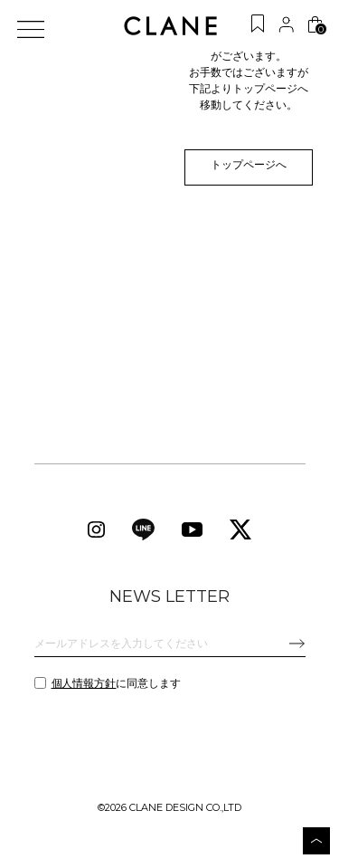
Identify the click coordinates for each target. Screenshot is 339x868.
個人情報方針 (84, 687)
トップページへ (242, 168)
